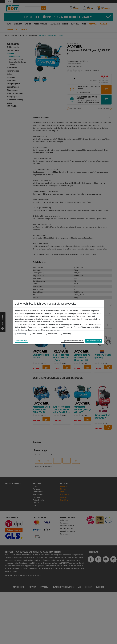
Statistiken (53, 334)
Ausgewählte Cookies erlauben (72, 341)
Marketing (67, 334)
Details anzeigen (22, 341)
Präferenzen (37, 334)
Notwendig (21, 334)
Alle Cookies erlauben (94, 341)
